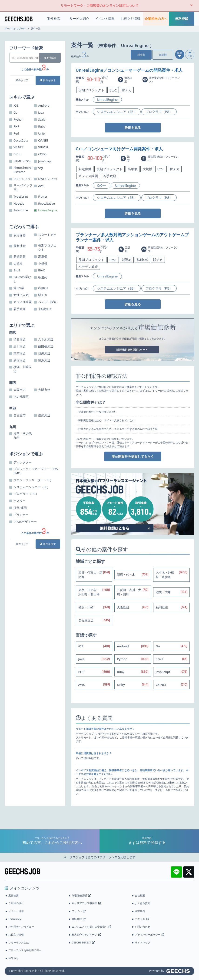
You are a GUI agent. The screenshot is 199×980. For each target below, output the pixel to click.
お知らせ (13, 958)
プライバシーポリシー (149, 934)
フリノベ (79, 911)
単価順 (163, 55)
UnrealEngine (107, 100)
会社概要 (140, 895)
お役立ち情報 (130, 19)
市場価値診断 (81, 895)
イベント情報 (105, 19)
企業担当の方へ (156, 19)
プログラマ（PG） (159, 112)
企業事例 (140, 911)
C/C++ (101, 185)
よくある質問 (143, 903)
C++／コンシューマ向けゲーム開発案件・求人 (119, 149)
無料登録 (182, 19)
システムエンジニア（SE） (117, 112)
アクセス (142, 919)
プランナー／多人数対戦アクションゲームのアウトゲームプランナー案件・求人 (132, 237)
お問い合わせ (143, 927)
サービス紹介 (79, 19)
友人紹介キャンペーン (86, 934)
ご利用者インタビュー (21, 927)
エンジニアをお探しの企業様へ (91, 927)
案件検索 (54, 19)
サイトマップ (143, 942)
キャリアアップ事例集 (86, 903)
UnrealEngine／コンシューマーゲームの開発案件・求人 (129, 70)
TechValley (15, 919)
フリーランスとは (19, 942)
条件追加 (50, 58)
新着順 (141, 55)
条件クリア (22, 80)
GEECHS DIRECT (83, 942)
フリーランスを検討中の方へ (25, 950)
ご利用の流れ (16, 903)
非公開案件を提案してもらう (133, 456)
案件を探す (48, 80)
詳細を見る (133, 127)
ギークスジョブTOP (15, 29)
